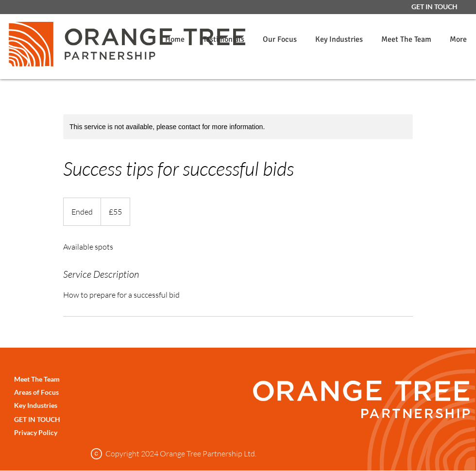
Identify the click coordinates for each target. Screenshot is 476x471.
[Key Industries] (56, 405)
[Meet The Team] (56, 379)
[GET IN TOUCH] (434, 7)
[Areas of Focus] (56, 392)
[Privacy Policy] (56, 432)
